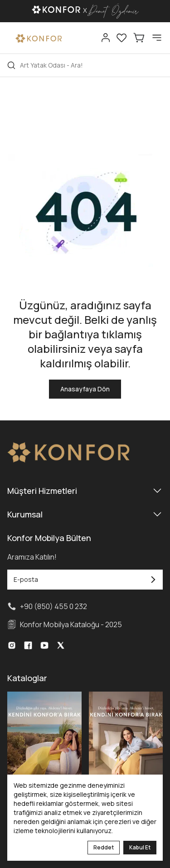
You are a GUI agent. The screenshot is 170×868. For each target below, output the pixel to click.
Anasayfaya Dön (85, 389)
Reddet (104, 847)
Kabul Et (140, 847)
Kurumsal (85, 514)
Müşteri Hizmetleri (85, 491)
